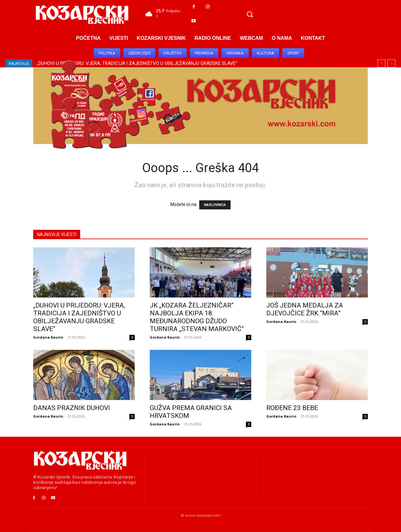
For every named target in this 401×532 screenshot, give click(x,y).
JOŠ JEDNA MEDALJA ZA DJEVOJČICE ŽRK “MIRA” (305, 309)
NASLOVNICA (215, 205)
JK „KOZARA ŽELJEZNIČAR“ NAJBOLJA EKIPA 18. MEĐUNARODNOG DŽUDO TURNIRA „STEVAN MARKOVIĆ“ (197, 317)
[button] (250, 14)
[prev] (381, 63)
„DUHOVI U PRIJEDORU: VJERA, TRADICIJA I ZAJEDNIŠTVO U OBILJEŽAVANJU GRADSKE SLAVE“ (79, 317)
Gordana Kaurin (48, 337)
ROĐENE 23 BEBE (292, 408)
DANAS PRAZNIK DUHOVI (72, 408)
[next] (391, 63)
